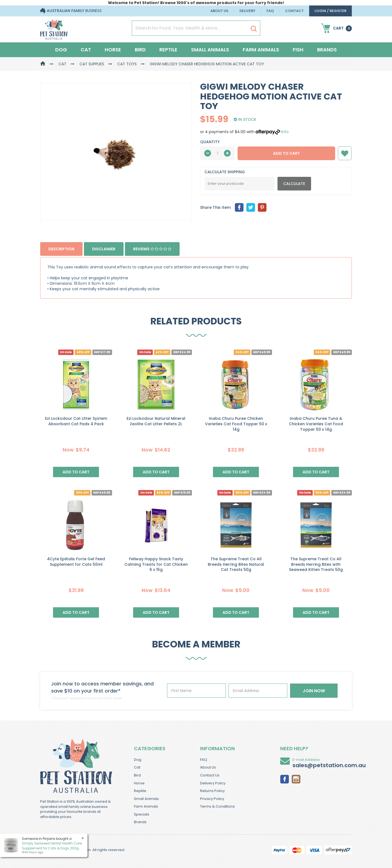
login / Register (330, 11)
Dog (61, 50)
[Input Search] (190, 28)
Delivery (247, 11)
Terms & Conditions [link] (217, 806)
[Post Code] (240, 184)
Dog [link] (138, 760)
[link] (285, 779)
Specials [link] (142, 814)
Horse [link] (139, 783)
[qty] (217, 153)
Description (61, 249)
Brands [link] (140, 822)
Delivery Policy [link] (213, 783)
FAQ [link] (204, 760)
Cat (86, 50)
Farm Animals (261, 50)
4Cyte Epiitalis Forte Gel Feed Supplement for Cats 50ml (76, 562)
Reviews (152, 249)
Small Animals (210, 50)
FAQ (270, 11)
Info (285, 132)
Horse (113, 50)
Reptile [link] (140, 791)
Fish (298, 50)
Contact (294, 11)
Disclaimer (104, 249)
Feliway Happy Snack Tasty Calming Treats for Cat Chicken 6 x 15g (156, 564)
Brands (327, 50)
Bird (140, 50)
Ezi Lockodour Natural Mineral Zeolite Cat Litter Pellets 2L (156, 421)
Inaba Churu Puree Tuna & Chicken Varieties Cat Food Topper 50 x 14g (316, 424)
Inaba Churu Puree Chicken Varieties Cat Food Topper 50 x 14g (236, 424)
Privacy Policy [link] (212, 799)
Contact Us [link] (210, 775)
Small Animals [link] (146, 799)
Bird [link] (137, 775)
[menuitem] (239, 207)
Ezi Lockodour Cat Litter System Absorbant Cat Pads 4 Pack (76, 421)
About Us (219, 11)
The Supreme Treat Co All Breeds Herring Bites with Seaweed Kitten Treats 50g (316, 564)
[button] (345, 153)
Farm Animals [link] (146, 806)
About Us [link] (208, 767)
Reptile (168, 50)
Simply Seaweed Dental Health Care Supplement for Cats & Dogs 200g (52, 846)
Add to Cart (286, 153)
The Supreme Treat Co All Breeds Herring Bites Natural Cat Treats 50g (236, 564)
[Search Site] (254, 28)
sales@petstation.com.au (329, 765)
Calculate (294, 184)
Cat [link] (137, 767)
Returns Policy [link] (212, 791)
